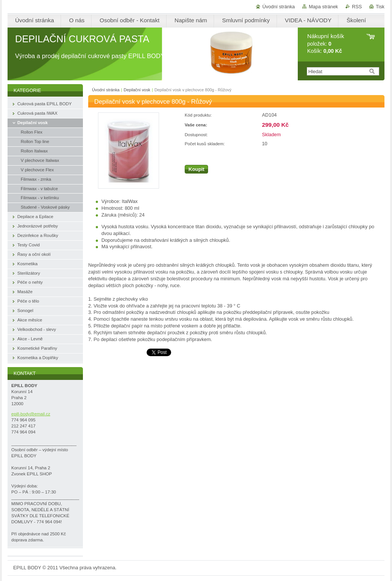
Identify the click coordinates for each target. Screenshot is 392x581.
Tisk (380, 7)
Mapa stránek (323, 7)
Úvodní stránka (279, 7)
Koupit (196, 169)
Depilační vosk (137, 90)
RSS (357, 7)
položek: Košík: (326, 44)
